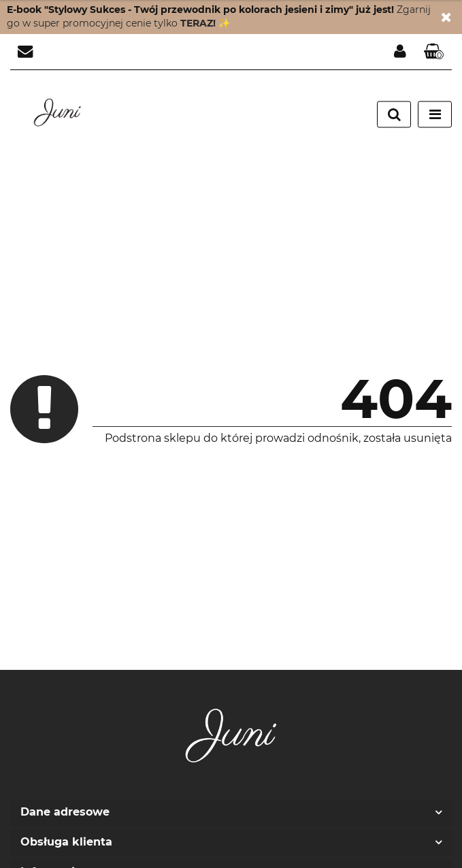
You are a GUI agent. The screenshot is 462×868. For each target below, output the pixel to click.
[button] (434, 52)
